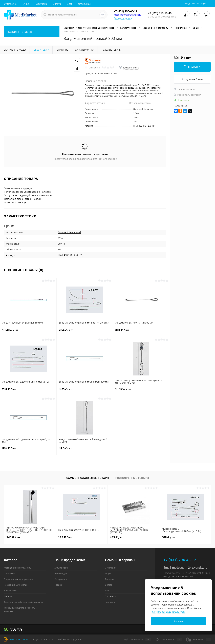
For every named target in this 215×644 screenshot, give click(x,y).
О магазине (10, 4)
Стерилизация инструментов (18, 579)
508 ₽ (168, 537)
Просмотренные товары (131, 478)
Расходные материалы (15, 585)
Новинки (59, 585)
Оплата (57, 4)
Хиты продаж (61, 568)
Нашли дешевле (184, 89)
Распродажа (61, 579)
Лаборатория (11, 591)
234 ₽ (85, 332)
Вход (187, 4)
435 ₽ (117, 537)
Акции (27, 4)
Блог (70, 4)
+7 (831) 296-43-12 (125, 11)
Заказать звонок (123, 18)
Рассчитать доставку (187, 95)
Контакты (110, 602)
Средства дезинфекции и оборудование (24, 602)
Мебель (8, 596)
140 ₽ (13, 537)
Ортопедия (9, 573)
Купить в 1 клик (192, 79)
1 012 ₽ (141, 391)
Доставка (42, 4)
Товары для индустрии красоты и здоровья (21, 610)
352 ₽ (85, 391)
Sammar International (144, 109)
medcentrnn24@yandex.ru (128, 15)
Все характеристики (140, 103)
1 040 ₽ (28, 332)
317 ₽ (85, 450)
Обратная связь (16, 639)
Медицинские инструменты (18, 568)
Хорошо (178, 621)
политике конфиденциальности (168, 612)
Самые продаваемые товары (88, 478)
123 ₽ (65, 537)
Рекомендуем (61, 573)
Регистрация (199, 4)
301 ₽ (141, 332)
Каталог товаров (32, 32)
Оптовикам (84, 4)
